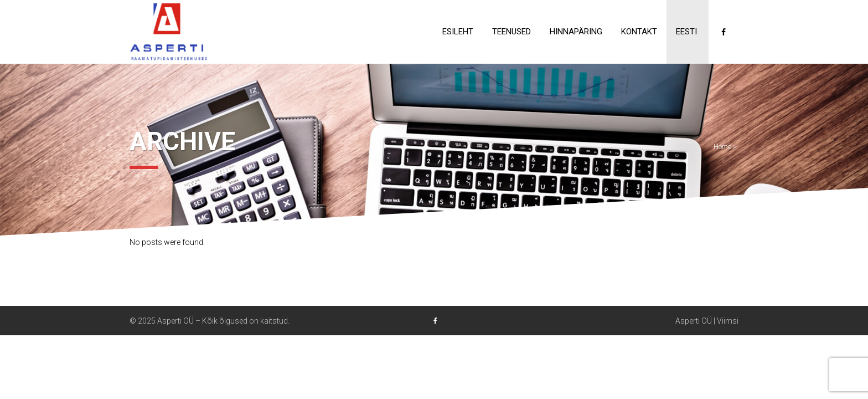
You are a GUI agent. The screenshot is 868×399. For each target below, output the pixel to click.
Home (722, 147)
